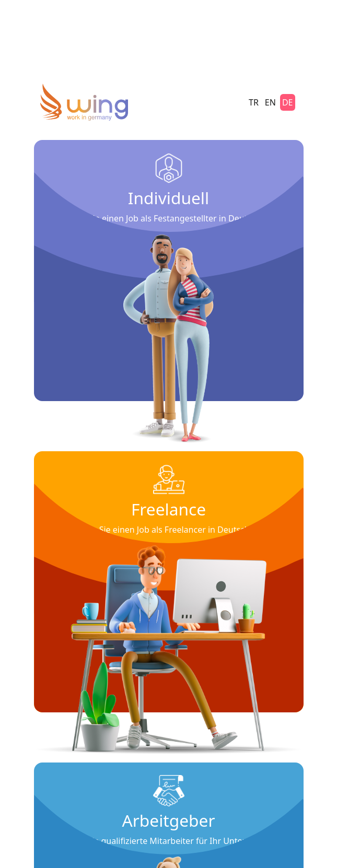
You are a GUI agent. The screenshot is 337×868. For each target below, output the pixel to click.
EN (270, 102)
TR (254, 102)
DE (288, 102)
